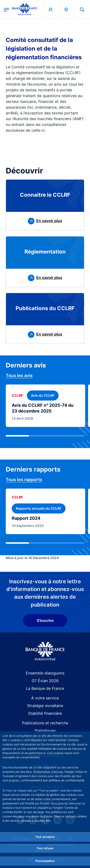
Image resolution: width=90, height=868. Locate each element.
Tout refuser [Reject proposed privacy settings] (45, 848)
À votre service (45, 698)
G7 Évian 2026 (45, 681)
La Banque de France (45, 688)
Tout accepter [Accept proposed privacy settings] (45, 837)
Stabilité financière (45, 713)
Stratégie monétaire (45, 706)
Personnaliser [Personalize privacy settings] (45, 861)
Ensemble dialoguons (45, 673)
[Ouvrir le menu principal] (6, 9)
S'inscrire (45, 620)
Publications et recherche (45, 723)
